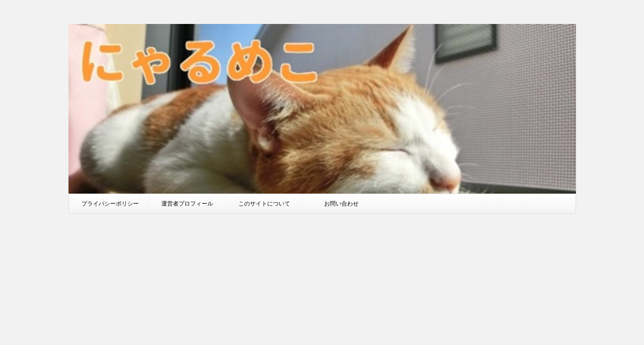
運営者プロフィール (187, 203)
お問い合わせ (341, 203)
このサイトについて (264, 203)
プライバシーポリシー (110, 203)
